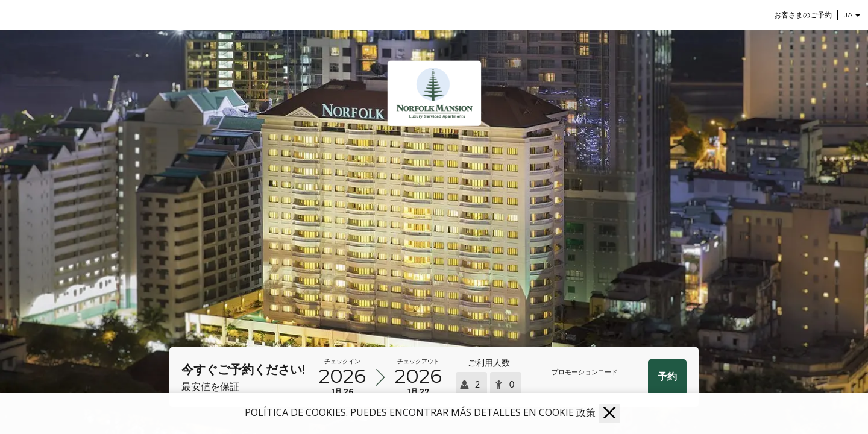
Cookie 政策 (567, 412)
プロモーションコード (585, 372)
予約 (667, 376)
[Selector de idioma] (853, 15)
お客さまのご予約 (803, 15)
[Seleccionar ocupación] (489, 377)
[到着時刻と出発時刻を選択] (380, 377)
